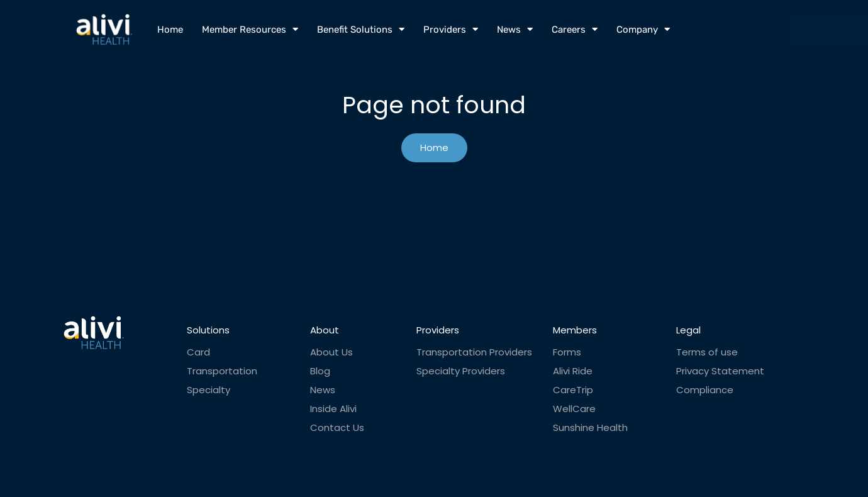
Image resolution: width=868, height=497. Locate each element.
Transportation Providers (474, 352)
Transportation (222, 371)
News (515, 29)
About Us (331, 352)
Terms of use (707, 352)
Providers (451, 29)
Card (198, 352)
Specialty (209, 390)
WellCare (574, 409)
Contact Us (337, 428)
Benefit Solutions (361, 29)
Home (170, 30)
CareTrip (573, 390)
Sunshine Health (590, 428)
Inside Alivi (333, 409)
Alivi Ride (573, 371)
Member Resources (250, 29)
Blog (320, 371)
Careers (575, 29)
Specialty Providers (461, 371)
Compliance (705, 390)
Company (643, 29)
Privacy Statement (720, 371)
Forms (567, 352)
